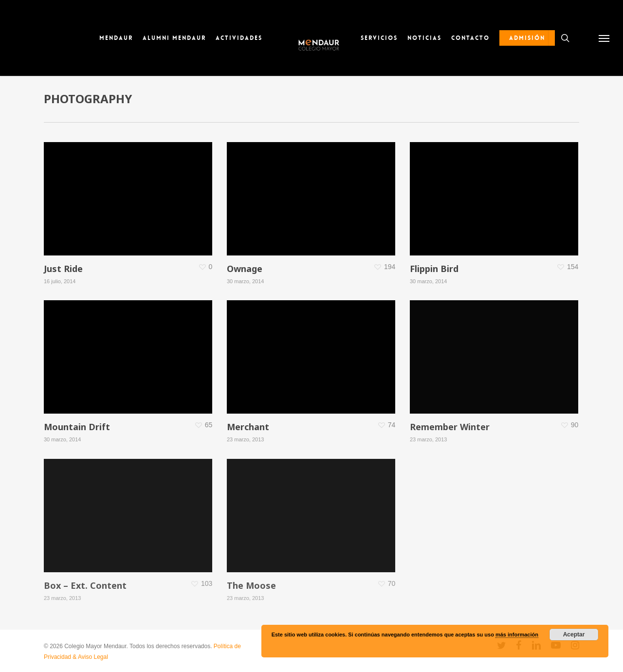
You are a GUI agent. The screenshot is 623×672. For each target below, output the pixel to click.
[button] (604, 38)
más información (517, 635)
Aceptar (574, 635)
